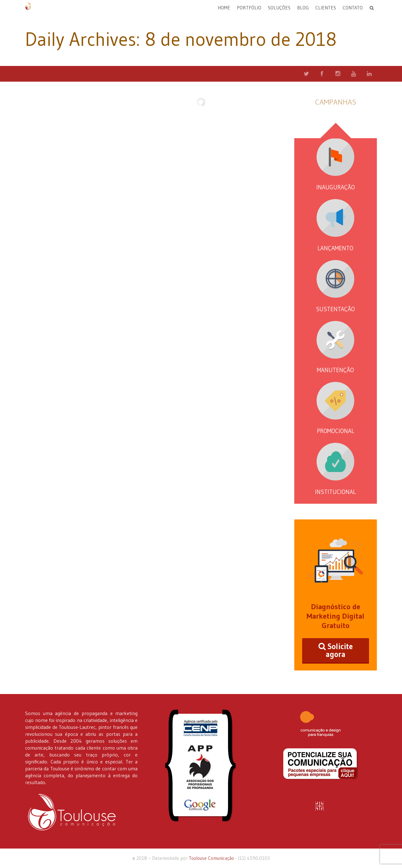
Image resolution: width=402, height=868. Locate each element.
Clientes (326, 8)
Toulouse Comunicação (211, 858)
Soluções (279, 8)
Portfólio (249, 8)
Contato (353, 8)
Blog (303, 8)
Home (224, 8)
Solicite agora (336, 650)
